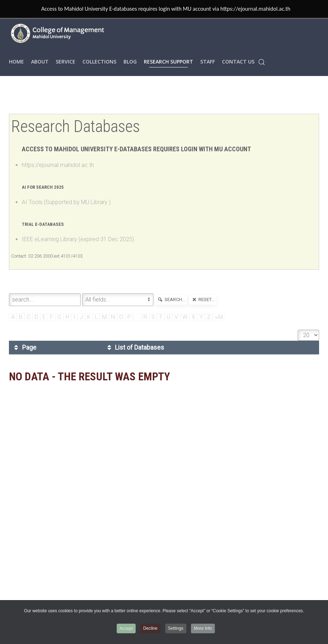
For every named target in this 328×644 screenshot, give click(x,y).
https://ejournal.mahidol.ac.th (58, 165)
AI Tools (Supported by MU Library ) (66, 202)
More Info (203, 628)
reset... (203, 300)
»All (219, 317)
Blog (130, 62)
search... (171, 300)
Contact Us (238, 62)
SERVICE (65, 62)
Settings (176, 628)
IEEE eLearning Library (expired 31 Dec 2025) (78, 239)
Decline (150, 628)
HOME (16, 62)
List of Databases (135, 348)
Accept (126, 628)
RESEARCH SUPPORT (168, 62)
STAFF (208, 62)
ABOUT (40, 62)
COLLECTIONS (99, 62)
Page (24, 348)
